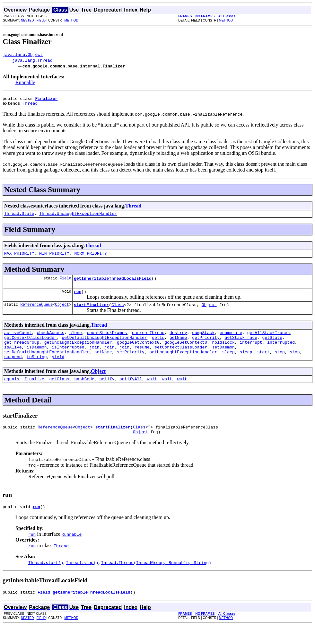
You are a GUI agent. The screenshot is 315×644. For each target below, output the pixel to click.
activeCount (18, 341)
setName (103, 364)
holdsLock (223, 353)
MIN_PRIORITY (54, 258)
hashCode (84, 393)
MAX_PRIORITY (19, 258)
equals (12, 393)
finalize (34, 393)
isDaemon (37, 358)
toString (37, 370)
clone (76, 341)
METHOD (71, 20)
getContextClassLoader (31, 347)
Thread (30, 106)
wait (152, 393)
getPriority (206, 347)
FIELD (41, 20)
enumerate (231, 341)
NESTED (27, 20)
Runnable (25, 83)
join (94, 358)
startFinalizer (91, 312)
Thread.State (19, 217)
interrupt (251, 353)
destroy (178, 341)
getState (272, 347)
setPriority (131, 364)
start (263, 364)
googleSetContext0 (186, 353)
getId (158, 347)
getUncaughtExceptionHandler (78, 353)
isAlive (13, 358)
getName (178, 347)
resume (142, 358)
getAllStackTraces (269, 341)
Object (62, 312)
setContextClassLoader (181, 358)
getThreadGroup (22, 353)
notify (107, 393)
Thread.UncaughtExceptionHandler (78, 217)
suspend (13, 370)
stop (280, 364)
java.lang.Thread (33, 61)
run (78, 298)
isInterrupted (68, 358)
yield (58, 370)
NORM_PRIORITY (90, 258)
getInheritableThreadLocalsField (113, 284)
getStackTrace (241, 347)
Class (118, 312)
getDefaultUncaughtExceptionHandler (104, 347)
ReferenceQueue (36, 312)
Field (66, 284)
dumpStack (203, 341)
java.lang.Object (23, 55)
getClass (59, 393)
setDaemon (223, 358)
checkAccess (50, 341)
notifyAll (131, 393)
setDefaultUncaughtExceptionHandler (47, 364)
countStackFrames (107, 341)
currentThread (148, 341)
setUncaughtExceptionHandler (183, 364)
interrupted (281, 353)
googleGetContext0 (138, 353)
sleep (228, 364)
